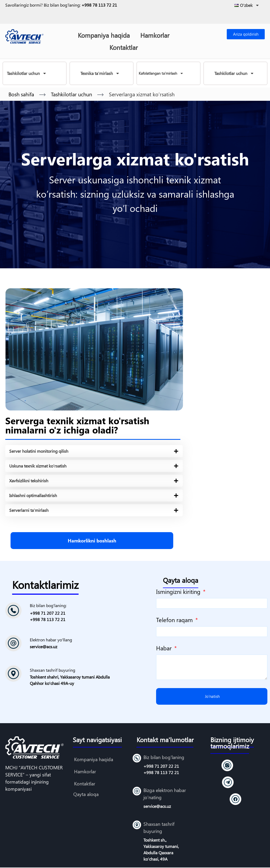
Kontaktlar (124, 47)
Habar (165, 648)
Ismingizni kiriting (179, 592)
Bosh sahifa (21, 94)
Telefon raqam (175, 620)
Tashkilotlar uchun (27, 73)
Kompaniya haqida (104, 35)
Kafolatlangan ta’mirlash (161, 73)
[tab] (94, 451)
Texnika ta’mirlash (100, 73)
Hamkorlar (155, 35)
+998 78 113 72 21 (99, 5)
